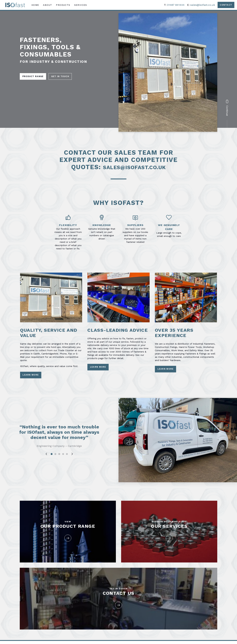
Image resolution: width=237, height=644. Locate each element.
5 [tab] (67, 466)
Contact (225, 6)
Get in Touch (64, 76)
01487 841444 (174, 6)
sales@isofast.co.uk (201, 6)
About (49, 6)
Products (65, 6)
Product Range (34, 76)
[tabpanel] (59, 450)
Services (82, 6)
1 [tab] (51, 466)
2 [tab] (55, 466)
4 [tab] (63, 466)
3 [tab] (59, 466)
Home (37, 6)
